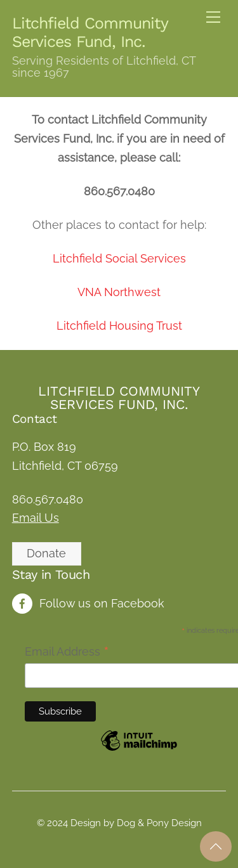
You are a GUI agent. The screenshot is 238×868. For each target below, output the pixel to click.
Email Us (36, 518)
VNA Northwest (119, 292)
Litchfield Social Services (119, 258)
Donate (46, 553)
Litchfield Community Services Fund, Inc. (119, 398)
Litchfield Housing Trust (119, 326)
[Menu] (213, 17)
